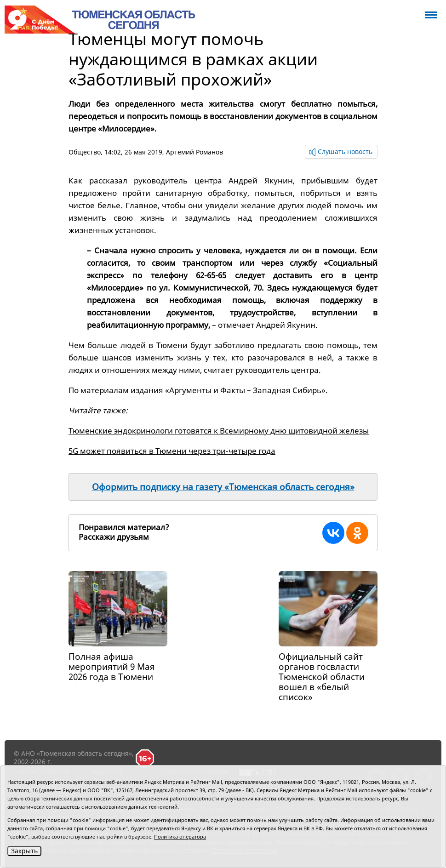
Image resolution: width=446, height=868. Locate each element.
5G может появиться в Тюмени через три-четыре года (172, 451)
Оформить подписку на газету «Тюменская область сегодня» (223, 487)
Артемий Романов (194, 152)
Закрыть (24, 851)
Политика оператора (180, 837)
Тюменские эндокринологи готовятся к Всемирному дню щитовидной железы (219, 431)
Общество (85, 152)
